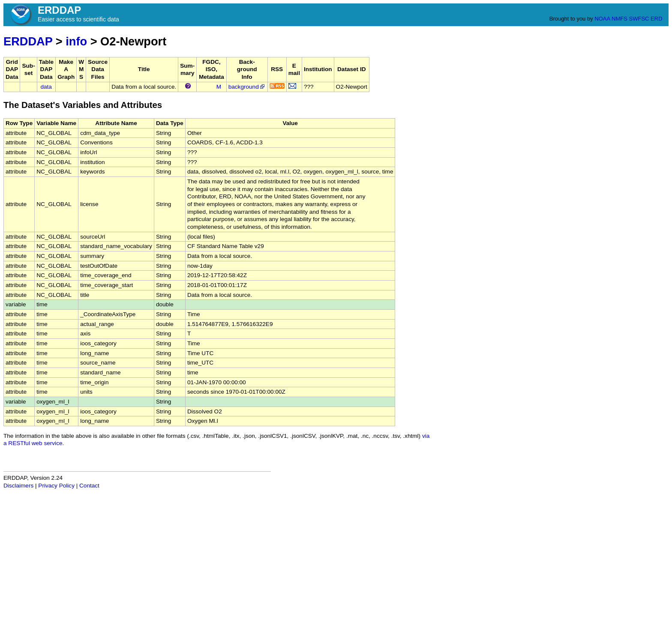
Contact (89, 486)
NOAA (602, 19)
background (247, 87)
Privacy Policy (56, 486)
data (46, 87)
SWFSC (639, 19)
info (76, 41)
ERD (656, 19)
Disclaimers (18, 486)
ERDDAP (28, 41)
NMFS (619, 19)
